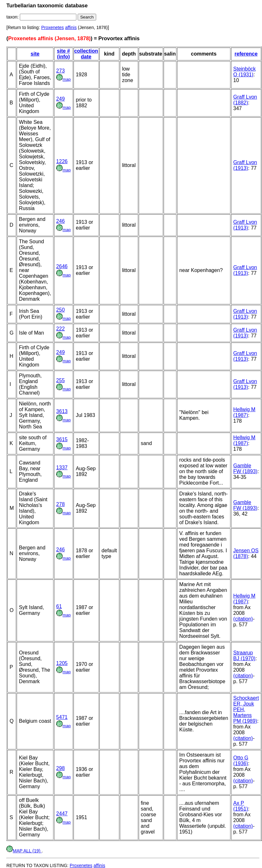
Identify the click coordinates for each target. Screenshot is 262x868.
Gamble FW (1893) (245, 468)
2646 (62, 266)
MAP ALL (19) (24, 851)
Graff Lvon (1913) (245, 165)
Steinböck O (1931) (244, 72)
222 (61, 329)
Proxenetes (53, 27)
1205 (62, 663)
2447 (62, 814)
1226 (62, 161)
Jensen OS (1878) (246, 553)
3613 (62, 411)
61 (59, 606)
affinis (71, 27)
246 (61, 221)
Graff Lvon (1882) (245, 100)
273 (61, 71)
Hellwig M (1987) (244, 412)
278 (61, 504)
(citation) (243, 619)
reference (246, 54)
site (35, 54)
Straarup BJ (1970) (244, 656)
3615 (62, 439)
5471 (62, 717)
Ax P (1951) (241, 806)
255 (61, 380)
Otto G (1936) (241, 761)
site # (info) (63, 54)
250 (61, 310)
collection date (86, 54)
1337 (62, 468)
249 (61, 99)
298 (61, 768)
